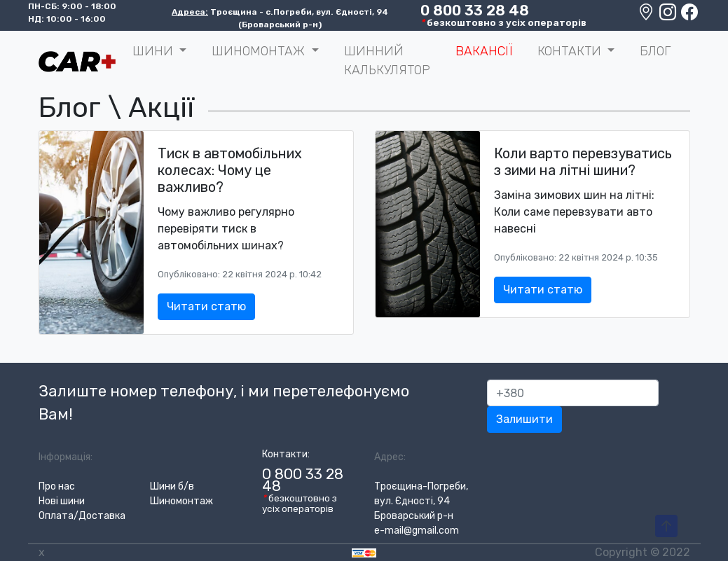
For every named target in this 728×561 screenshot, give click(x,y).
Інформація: (66, 457)
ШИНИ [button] (154, 51)
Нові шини (62, 501)
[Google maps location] (647, 15)
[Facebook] (689, 15)
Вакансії (484, 51)
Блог (655, 51)
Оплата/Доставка (82, 516)
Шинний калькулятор (387, 61)
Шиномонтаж (181, 501)
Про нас (57, 486)
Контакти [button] (571, 51)
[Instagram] (669, 15)
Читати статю (206, 306)
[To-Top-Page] (666, 527)
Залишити (524, 419)
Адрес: (390, 457)
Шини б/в (172, 486)
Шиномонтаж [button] (260, 51)
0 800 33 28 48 (475, 11)
